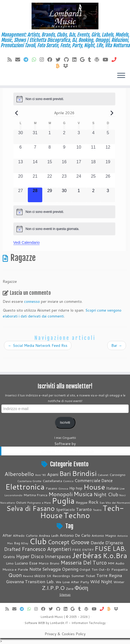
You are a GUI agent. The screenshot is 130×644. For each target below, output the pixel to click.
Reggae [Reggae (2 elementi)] (82, 502)
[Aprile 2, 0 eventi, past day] (64, 137)
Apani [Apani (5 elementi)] (53, 474)
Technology (97, 623)
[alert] (64, 99)
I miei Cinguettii (65, 438)
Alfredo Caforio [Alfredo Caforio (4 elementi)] (25, 535)
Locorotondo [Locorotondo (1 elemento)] (14, 495)
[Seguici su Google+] (84, 59)
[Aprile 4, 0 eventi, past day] (93, 137)
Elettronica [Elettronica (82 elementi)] (25, 486)
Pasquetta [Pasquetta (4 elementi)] (119, 569)
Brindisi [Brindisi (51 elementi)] (84, 473)
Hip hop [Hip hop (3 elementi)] (76, 488)
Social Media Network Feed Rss (38, 345)
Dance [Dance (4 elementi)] (107, 480)
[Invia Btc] (60, 66)
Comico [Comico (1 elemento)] (68, 481)
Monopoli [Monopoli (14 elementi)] (60, 494)
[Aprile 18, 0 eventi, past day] (93, 166)
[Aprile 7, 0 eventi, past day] (35, 151)
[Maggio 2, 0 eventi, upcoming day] (93, 195)
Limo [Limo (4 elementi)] (10, 563)
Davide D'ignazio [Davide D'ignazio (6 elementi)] (107, 542)
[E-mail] (19, 59)
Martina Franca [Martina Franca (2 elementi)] (35, 495)
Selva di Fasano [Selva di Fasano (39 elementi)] (31, 508)
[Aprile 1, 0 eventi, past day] (49, 137)
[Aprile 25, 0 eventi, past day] (93, 180)
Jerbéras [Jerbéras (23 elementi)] (87, 555)
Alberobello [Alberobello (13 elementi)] (19, 474)
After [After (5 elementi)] (7, 535)
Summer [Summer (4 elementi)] (78, 576)
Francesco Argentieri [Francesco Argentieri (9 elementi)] (46, 549)
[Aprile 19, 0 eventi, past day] (108, 166)
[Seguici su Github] (68, 59)
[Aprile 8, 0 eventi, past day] (49, 151)
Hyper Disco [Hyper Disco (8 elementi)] (30, 556)
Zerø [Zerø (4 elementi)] (70, 589)
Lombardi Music (52, 617)
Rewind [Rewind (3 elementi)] (28, 576)
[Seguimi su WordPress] (99, 59)
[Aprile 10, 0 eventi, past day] (79, 151)
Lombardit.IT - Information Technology (68, 451)
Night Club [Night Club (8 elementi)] (106, 494)
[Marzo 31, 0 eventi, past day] (35, 137)
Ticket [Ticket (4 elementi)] (90, 576)
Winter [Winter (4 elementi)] (119, 582)
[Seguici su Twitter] (60, 59)
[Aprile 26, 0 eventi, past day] (108, 180)
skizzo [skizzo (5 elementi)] (40, 576)
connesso (32, 301)
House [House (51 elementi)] (94, 487)
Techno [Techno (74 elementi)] (77, 515)
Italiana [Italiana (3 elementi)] (112, 488)
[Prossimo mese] (112, 113)
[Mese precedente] (17, 113)
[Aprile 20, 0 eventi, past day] (21, 180)
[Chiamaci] (116, 59)
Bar (117, 345)
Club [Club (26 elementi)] (38, 541)
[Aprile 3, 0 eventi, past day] (79, 137)
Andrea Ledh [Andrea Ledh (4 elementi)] (49, 535)
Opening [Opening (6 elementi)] (70, 569)
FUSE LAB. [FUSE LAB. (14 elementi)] (110, 548)
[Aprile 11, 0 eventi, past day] (93, 151)
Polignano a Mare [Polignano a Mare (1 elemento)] (39, 502)
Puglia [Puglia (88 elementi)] (63, 501)
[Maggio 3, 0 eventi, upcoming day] (108, 195)
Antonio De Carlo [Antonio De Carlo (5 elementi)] (75, 535)
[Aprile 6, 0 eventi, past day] (21, 151)
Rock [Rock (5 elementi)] (93, 502)
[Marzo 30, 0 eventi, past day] (21, 137)
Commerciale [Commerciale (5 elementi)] (87, 480)
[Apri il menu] (121, 76)
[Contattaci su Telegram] (28, 59)
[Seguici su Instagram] (43, 59)
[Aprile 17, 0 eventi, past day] (79, 166)
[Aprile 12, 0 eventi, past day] (108, 151)
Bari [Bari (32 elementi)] (65, 473)
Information (80, 623)
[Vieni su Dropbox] (67, 66)
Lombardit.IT (59, 623)
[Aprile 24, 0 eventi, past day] (79, 180)
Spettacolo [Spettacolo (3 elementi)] (65, 510)
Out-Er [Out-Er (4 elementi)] (104, 569)
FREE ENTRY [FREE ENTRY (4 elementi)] (83, 550)
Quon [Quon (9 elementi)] (15, 575)
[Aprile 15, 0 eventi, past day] (49, 166)
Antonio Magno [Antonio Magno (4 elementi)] (104, 535)
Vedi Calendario (27, 243)
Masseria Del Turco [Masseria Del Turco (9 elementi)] (84, 562)
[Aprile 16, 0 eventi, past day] (64, 166)
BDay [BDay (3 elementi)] (25, 543)
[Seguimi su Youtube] (107, 59)
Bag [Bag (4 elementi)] (17, 543)
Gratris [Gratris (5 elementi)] (9, 557)
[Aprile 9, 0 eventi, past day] (64, 151)
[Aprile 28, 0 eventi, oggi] (35, 195)
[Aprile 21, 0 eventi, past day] (35, 180)
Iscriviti (65, 423)
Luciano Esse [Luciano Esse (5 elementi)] (26, 563)
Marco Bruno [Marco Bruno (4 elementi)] (49, 563)
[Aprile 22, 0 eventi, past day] (49, 180)
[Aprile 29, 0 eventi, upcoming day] (49, 195)
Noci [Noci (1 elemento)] (123, 495)
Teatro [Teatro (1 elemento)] (97, 510)
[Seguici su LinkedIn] (76, 59)
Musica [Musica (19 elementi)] (83, 494)
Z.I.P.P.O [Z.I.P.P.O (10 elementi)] (53, 588)
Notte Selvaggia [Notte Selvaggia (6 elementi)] (45, 569)
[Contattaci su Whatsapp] (36, 59)
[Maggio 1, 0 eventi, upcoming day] (79, 195)
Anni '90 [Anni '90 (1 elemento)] (41, 475)
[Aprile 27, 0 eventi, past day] (21, 195)
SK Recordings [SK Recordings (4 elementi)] (58, 576)
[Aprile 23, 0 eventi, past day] (64, 180)
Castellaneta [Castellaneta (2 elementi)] (52, 481)
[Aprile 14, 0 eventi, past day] (35, 166)
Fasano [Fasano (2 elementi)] (51, 488)
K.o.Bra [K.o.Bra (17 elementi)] (115, 555)
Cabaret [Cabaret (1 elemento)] (103, 475)
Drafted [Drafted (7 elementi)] (12, 549)
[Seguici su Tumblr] (91, 59)
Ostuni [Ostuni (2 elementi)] (21, 502)
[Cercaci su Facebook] (51, 59)
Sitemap (65, 595)
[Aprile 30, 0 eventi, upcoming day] (64, 195)
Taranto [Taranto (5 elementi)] (84, 509)
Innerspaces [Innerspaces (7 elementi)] (58, 556)
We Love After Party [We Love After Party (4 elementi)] (72, 582)
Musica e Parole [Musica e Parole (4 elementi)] (15, 569)
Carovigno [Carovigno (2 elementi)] (117, 475)
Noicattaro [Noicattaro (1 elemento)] (8, 502)
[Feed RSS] (11, 59)
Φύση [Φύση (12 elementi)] (81, 588)
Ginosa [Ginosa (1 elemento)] (63, 488)
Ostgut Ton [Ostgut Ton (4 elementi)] (89, 569)
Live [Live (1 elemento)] (122, 488)
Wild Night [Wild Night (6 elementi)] (101, 581)
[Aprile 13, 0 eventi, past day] (21, 166)
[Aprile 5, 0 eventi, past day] (108, 137)
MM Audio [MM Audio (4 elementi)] (116, 563)
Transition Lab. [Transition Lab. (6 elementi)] (40, 581)
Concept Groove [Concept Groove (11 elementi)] (68, 542)
